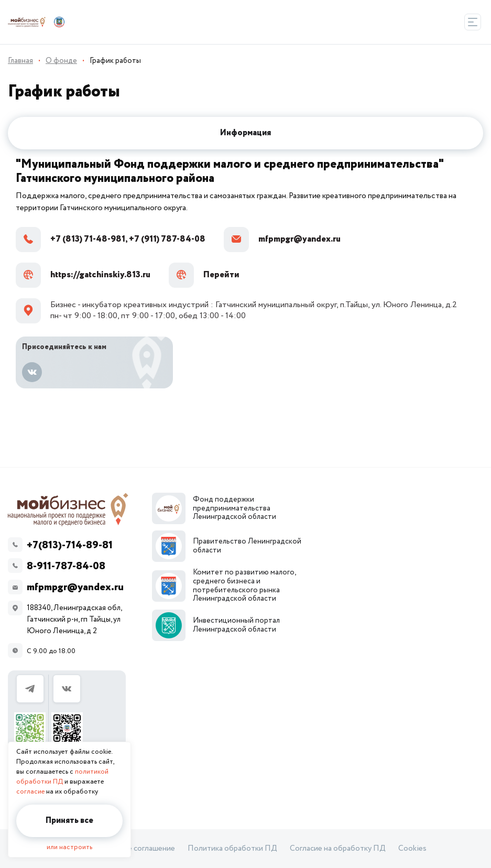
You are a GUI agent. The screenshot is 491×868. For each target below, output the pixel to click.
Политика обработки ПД (232, 849)
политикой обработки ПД (62, 777)
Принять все (69, 821)
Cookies (412, 849)
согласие (30, 792)
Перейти (204, 275)
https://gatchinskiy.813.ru (83, 275)
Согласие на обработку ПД (338, 849)
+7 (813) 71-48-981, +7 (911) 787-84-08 (111, 240)
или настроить (69, 847)
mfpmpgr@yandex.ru (282, 240)
